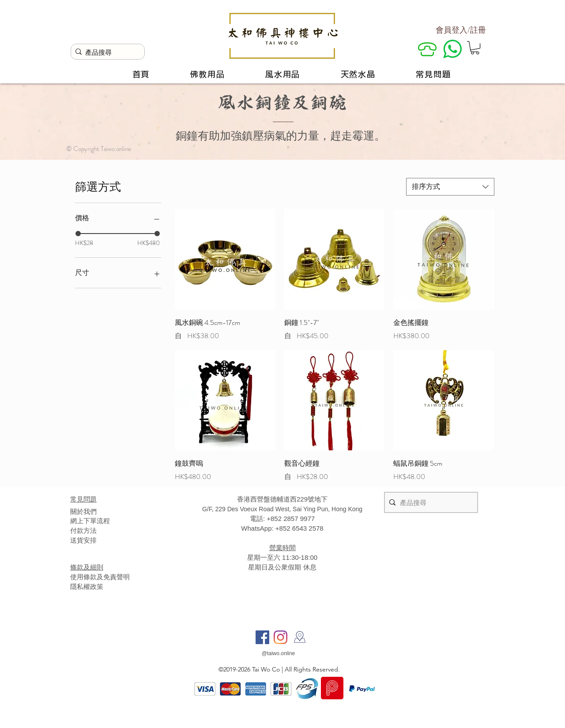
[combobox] (450, 187)
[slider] (78, 234)
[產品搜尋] (105, 52)
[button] (475, 48)
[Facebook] (262, 637)
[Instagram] (281, 637)
